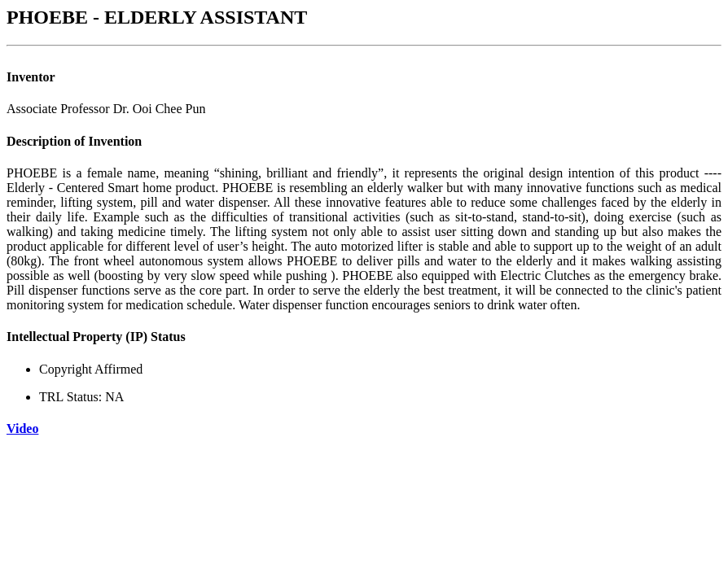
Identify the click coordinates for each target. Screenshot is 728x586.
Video (22, 429)
